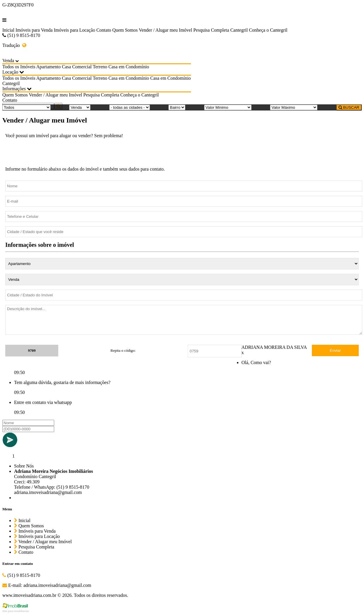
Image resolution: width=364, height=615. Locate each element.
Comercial (82, 67)
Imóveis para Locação (75, 30)
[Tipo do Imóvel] (27, 107)
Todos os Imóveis (19, 67)
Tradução (14, 45)
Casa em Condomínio (129, 67)
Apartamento (49, 67)
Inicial (8, 30)
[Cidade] (130, 107)
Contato (104, 30)
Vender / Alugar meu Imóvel (165, 30)
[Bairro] (177, 107)
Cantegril (239, 30)
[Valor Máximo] (294, 107)
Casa (66, 67)
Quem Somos (125, 30)
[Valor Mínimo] (228, 107)
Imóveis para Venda (34, 30)
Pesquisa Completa (211, 30)
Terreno (100, 67)
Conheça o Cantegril (268, 30)
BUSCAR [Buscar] (349, 107)
